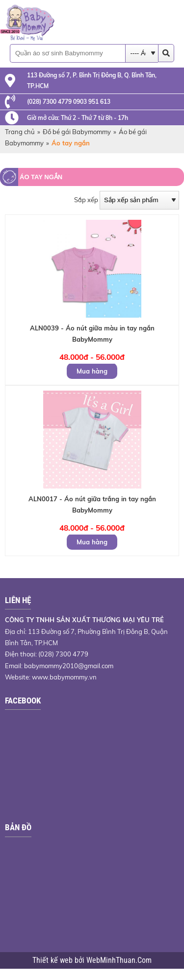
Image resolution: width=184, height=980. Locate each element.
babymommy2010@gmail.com (69, 666)
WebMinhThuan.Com (119, 960)
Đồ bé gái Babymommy (77, 132)
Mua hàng (92, 371)
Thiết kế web (53, 960)
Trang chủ (20, 132)
